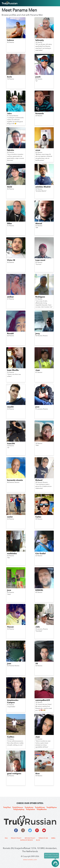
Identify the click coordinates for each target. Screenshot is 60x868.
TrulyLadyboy (19, 810)
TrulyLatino (30, 810)
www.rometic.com (30, 860)
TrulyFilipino (52, 808)
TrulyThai (7, 808)
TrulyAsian (29, 808)
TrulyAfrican (40, 808)
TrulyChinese (18, 808)
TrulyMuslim (42, 810)
